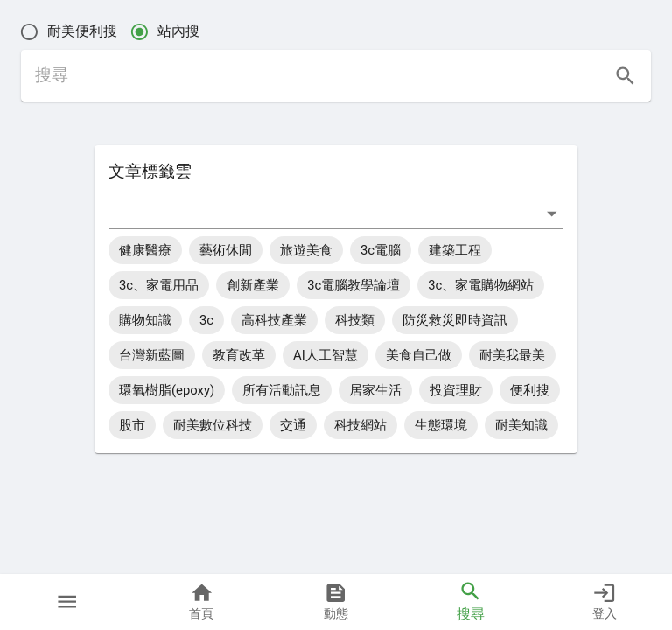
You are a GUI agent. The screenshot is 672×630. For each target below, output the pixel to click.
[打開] (552, 213)
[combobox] (323, 213)
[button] (67, 602)
